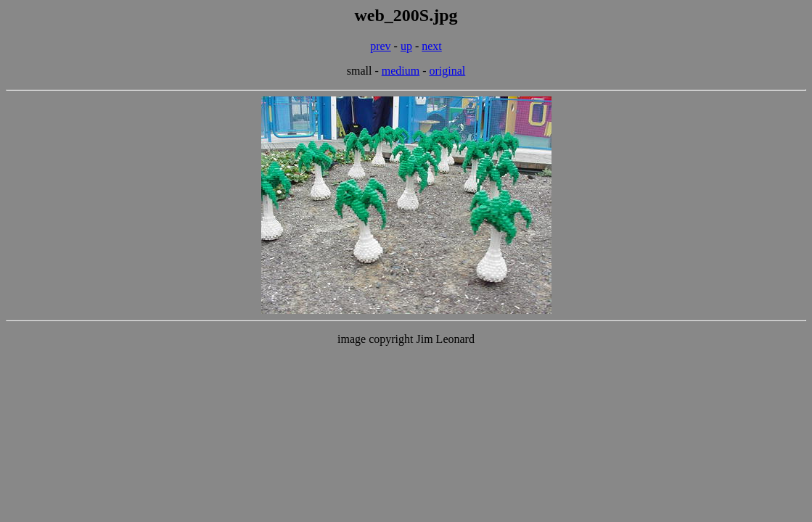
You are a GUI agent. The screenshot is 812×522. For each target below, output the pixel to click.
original (448, 71)
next (432, 46)
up (406, 46)
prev (380, 46)
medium (401, 71)
